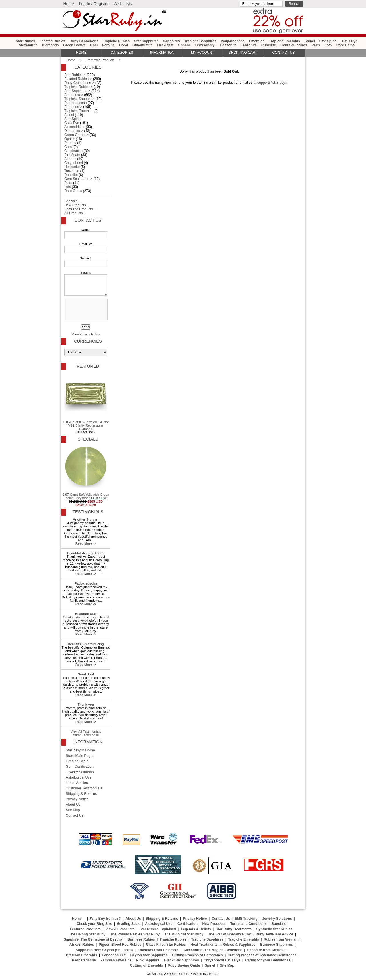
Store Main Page (79, 756)
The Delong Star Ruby (87, 934)
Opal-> (70, 139)
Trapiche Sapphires (200, 41)
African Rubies (82, 945)
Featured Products (85, 929)
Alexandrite (28, 45)
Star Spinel (329, 41)
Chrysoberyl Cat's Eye (222, 960)
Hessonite (228, 45)
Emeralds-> (73, 107)
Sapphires (171, 41)
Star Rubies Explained (158, 929)
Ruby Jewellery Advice (274, 934)
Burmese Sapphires (277, 945)
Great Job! (86, 674)
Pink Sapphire (148, 960)
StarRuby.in (180, 974)
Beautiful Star (86, 614)
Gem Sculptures (294, 45)
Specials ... (73, 201)
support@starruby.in (273, 83)
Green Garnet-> (76, 135)
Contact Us (88, 220)
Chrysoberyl (205, 45)
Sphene (184, 45)
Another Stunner (86, 519)
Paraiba (108, 45)
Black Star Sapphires (182, 960)
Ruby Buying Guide (184, 965)
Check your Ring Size (94, 924)
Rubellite (269, 45)
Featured (88, 366)
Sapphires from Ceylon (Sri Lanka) (104, 950)
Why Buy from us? (105, 919)
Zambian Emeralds (116, 960)
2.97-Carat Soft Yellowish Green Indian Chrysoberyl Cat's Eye (86, 472)
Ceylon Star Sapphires (149, 955)
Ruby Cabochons (84, 41)
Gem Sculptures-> (78, 179)
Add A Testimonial (86, 735)
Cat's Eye (350, 41)
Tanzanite (249, 45)
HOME (81, 53)
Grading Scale (77, 761)
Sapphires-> (74, 95)
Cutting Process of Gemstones (198, 955)
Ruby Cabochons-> (79, 83)
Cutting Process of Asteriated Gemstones (262, 955)
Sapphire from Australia (267, 950)
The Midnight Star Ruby (184, 934)
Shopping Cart (243, 53)
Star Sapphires (146, 41)
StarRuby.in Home (80, 750)
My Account (203, 53)
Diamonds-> (74, 131)
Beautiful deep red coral (86, 553)
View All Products (120, 929)
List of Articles (77, 783)
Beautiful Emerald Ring (86, 644)
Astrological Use (79, 777)
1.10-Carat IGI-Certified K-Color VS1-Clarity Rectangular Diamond (86, 401)
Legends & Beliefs (196, 929)
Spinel (310, 41)
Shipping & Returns (81, 794)
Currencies (88, 341)
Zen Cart (213, 974)
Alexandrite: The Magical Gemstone (213, 950)
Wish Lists (123, 4)
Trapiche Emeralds (285, 41)
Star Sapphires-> (77, 91)
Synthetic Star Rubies (274, 929)
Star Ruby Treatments (234, 929)
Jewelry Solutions (80, 772)
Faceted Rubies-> (78, 79)
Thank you (86, 705)
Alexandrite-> (75, 127)
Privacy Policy (90, 334)
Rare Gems (345, 45)
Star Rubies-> (75, 75)
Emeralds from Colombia (158, 950)
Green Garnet (74, 45)
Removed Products (100, 60)
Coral (123, 45)
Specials (88, 439)
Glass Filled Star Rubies (166, 945)
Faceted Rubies (52, 41)
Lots (328, 45)
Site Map (73, 810)
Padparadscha (233, 41)
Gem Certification (80, 767)
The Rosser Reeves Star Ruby (135, 934)
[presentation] (85, 310)
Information (162, 53)
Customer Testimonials (84, 788)
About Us (73, 805)
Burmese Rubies (141, 939)
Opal (94, 45)
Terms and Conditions (248, 924)
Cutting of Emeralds (147, 965)
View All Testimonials (86, 731)
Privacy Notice (77, 799)
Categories (122, 53)
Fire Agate (165, 45)
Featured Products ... (81, 209)
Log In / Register (94, 4)
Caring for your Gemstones (268, 960)
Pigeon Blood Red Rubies (120, 945)
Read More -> (86, 543)
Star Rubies (25, 41)
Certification (187, 924)
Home (68, 4)
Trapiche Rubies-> (78, 87)
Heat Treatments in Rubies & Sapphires (223, 945)
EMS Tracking (246, 919)
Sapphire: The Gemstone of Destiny (93, 939)
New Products (214, 924)
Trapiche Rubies (116, 41)
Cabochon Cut (114, 955)
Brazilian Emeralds (81, 955)
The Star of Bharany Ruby (229, 934)
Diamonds (50, 45)
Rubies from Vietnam (281, 939)
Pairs (316, 45)
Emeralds (257, 41)
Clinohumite (142, 45)
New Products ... (77, 205)
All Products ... (75, 213)
